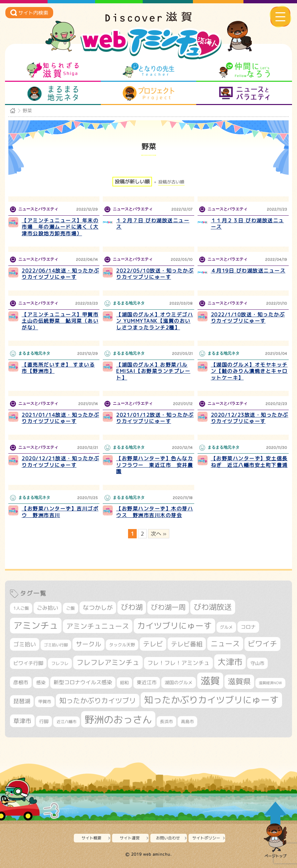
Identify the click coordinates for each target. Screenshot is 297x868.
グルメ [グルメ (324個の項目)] (226, 627)
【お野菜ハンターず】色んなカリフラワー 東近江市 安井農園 (154, 465)
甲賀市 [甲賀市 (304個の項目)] (45, 702)
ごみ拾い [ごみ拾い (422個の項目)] (48, 608)
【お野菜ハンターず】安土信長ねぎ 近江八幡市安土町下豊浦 (249, 462)
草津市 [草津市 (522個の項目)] (22, 721)
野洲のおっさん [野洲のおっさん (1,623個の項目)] (118, 719)
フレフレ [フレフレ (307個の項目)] (60, 663)
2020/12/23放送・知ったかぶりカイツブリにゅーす (250, 418)
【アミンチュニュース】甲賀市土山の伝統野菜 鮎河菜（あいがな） (60, 321)
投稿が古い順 (171, 182)
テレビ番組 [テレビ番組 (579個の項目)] (187, 644)
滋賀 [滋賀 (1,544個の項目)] (210, 681)
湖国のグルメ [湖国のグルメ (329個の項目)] (179, 682)
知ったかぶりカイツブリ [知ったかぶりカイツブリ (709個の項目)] (98, 701)
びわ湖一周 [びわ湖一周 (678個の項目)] (168, 607)
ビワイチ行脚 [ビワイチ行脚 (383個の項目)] (28, 663)
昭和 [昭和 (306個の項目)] (124, 683)
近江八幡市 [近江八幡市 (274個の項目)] (67, 722)
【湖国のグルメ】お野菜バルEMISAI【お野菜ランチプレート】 (153, 371)
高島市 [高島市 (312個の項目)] (187, 721)
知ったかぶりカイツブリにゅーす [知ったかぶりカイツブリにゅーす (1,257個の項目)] (211, 700)
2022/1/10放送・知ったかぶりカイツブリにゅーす (248, 318)
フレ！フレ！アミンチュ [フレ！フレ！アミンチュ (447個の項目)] (178, 663)
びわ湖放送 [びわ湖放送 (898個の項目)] (213, 607)
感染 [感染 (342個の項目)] (41, 683)
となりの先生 (148, 70)
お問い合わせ (168, 838)
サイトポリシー (206, 838)
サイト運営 (130, 838)
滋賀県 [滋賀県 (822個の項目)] (239, 681)
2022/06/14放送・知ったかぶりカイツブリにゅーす (60, 274)
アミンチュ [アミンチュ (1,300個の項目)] (36, 625)
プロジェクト (148, 93)
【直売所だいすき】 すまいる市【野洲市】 (58, 368)
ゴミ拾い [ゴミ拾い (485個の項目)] (25, 644)
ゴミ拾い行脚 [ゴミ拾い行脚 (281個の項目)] (56, 645)
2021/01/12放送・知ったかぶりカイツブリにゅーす (155, 418)
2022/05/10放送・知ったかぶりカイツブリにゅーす (155, 274)
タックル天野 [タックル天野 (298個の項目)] (122, 645)
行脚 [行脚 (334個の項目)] (44, 721)
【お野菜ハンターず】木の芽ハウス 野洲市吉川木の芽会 (154, 512)
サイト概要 (91, 838)
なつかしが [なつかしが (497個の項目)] (98, 608)
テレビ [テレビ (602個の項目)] (153, 644)
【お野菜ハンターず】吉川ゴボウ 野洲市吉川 (60, 512)
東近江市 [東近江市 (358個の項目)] (147, 682)
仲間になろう (244, 70)
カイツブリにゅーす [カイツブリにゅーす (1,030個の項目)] (174, 626)
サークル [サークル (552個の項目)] (88, 644)
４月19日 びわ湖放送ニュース (248, 271)
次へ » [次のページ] (159, 534)
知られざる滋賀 (53, 70)
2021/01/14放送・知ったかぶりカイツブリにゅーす (60, 418)
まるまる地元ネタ (53, 93)
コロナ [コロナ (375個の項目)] (248, 627)
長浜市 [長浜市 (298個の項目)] (166, 721)
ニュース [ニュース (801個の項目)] (225, 644)
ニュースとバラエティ (244, 93)
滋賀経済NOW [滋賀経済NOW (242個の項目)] (270, 683)
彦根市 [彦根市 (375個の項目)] (21, 682)
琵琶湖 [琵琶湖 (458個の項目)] (22, 701)
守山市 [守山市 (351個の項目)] (257, 663)
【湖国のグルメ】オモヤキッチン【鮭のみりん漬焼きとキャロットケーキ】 (249, 371)
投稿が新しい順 (132, 182)
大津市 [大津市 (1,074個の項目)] (230, 662)
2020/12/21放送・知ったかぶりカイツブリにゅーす (60, 462)
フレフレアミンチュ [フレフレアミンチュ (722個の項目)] (108, 662)
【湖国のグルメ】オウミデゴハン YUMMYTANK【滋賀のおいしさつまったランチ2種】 (154, 321)
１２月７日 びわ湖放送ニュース (153, 224)
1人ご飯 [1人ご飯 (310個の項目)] (21, 608)
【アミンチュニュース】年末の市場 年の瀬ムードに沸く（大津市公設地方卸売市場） (60, 227)
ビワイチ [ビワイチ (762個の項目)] (262, 644)
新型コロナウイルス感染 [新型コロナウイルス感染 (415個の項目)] (83, 682)
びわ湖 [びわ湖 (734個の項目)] (132, 607)
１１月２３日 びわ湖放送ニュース (247, 224)
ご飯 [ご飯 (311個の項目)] (71, 608)
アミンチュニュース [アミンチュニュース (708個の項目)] (98, 626)
